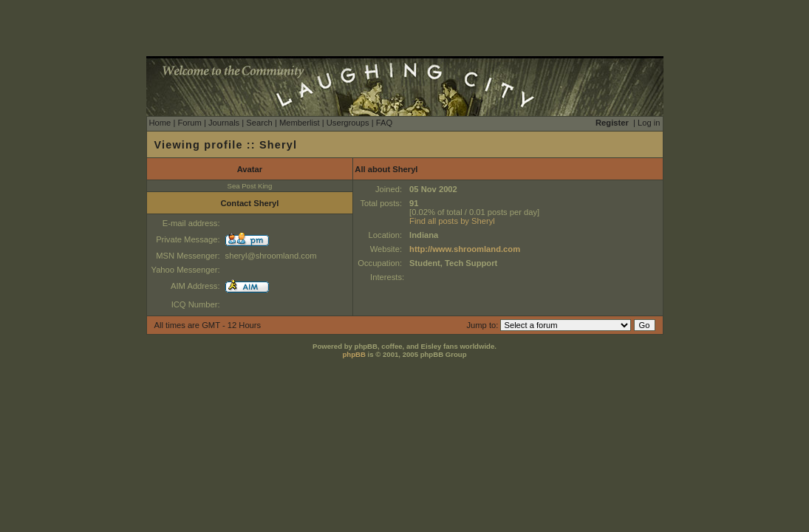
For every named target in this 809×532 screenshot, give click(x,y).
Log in (649, 123)
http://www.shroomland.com (465, 249)
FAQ (384, 123)
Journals (224, 123)
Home (160, 123)
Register (612, 123)
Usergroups (348, 123)
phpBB (354, 354)
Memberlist (300, 123)
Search (259, 123)
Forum (189, 123)
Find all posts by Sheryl (452, 221)
